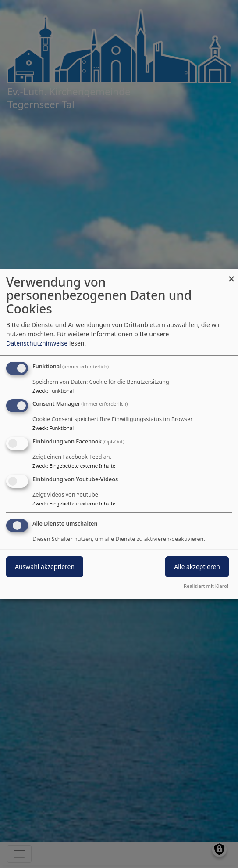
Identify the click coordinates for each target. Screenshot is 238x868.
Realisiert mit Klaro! (206, 586)
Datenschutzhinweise (37, 343)
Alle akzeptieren (197, 567)
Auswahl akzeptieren (45, 567)
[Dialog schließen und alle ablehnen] (231, 274)
